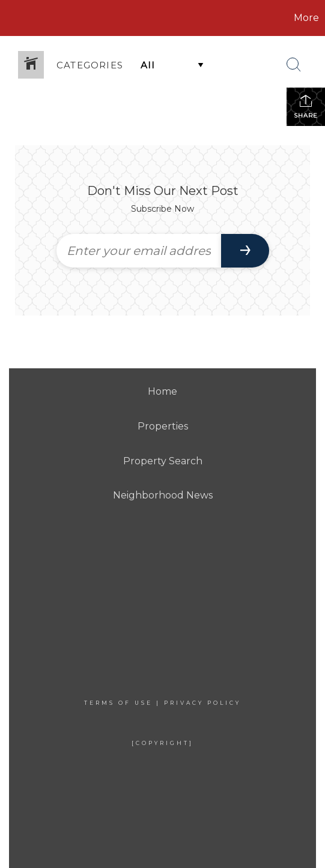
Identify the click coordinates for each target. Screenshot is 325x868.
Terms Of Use (118, 703)
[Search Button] (294, 65)
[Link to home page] (71, 18)
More (306, 18)
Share (306, 106)
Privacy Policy (202, 703)
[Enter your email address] (139, 251)
